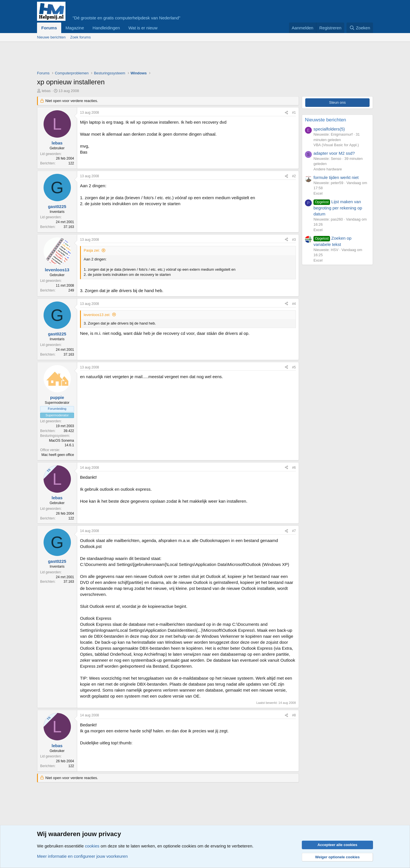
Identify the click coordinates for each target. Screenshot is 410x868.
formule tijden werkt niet (336, 177)
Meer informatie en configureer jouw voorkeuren (82, 856)
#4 (294, 304)
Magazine (75, 28)
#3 (294, 240)
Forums (49, 28)
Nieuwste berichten (326, 120)
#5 (294, 367)
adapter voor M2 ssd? (334, 153)
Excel (318, 193)
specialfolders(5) (329, 129)
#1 (294, 113)
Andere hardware (328, 169)
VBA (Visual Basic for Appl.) (336, 145)
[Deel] (286, 113)
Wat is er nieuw (143, 28)
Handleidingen (106, 28)
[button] (162, 28)
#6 (294, 468)
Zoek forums (80, 37)
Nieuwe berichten (51, 37)
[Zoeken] (360, 28)
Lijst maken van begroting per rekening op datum (338, 208)
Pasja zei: (92, 250)
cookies (92, 846)
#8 (294, 715)
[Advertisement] (141, 58)
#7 (294, 531)
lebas (46, 91)
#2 (294, 176)
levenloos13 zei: (97, 315)
